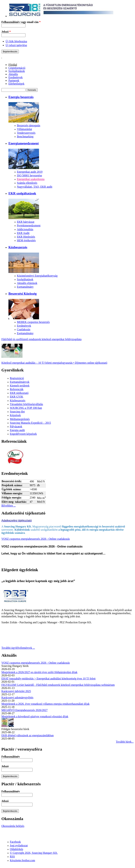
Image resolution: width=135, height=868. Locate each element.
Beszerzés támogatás (29, 125)
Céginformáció (17, 68)
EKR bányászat (26, 222)
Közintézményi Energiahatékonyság (37, 276)
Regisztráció (17, 378)
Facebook (15, 842)
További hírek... (125, 742)
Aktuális (13, 74)
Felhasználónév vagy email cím (21, 22)
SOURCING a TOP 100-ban (26, 408)
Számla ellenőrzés (27, 183)
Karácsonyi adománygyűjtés (17, 697)
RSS (12, 857)
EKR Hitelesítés (26, 237)
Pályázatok (16, 426)
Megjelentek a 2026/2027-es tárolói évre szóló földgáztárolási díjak (39, 672)
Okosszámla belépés (13, 826)
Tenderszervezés (26, 133)
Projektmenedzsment (29, 225)
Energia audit (17, 430)
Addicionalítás (25, 229)
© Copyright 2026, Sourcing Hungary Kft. (34, 853)
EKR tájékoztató (19, 393)
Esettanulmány (25, 287)
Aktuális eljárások (27, 283)
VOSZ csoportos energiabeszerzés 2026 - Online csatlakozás (36, 539)
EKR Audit (23, 233)
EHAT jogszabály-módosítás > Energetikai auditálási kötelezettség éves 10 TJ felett (49, 679)
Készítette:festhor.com (22, 860)
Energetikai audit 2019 (30, 172)
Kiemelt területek (20, 386)
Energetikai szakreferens (31, 179)
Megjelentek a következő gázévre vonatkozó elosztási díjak (35, 716)
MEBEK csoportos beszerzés (33, 322)
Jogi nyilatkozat (19, 845)
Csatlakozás (24, 329)
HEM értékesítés (26, 240)
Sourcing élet (17, 412)
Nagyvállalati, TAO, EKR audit (35, 187)
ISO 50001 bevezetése (29, 175)
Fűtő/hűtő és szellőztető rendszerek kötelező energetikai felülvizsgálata (41, 339)
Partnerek (14, 80)
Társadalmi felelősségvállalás (26, 404)
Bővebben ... (9, 506)
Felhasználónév (11, 757)
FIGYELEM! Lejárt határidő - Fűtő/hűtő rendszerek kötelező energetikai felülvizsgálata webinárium (58, 685)
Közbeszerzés (18, 400)
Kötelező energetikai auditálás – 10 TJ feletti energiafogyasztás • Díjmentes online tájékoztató (54, 363)
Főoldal (13, 65)
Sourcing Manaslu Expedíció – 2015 (30, 423)
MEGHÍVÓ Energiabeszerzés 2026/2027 (25, 710)
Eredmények (16, 77)
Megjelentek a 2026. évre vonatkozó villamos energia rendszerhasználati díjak (45, 704)
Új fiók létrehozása (16, 41)
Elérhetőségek (16, 84)
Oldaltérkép (17, 849)
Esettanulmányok (20, 382)
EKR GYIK (17, 397)
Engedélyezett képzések (23, 434)
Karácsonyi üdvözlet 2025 (16, 691)
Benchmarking (25, 136)
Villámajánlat (24, 129)
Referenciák (17, 389)
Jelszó (6, 32)
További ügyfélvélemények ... (18, 648)
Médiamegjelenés (20, 419)
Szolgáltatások (17, 71)
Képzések (15, 415)
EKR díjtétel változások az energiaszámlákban (28, 735)
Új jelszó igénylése (16, 45)
